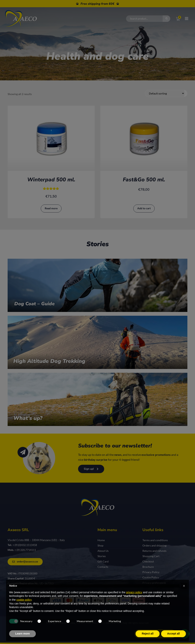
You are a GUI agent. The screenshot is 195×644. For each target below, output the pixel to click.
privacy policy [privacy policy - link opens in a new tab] (134, 592)
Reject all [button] (147, 634)
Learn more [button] (22, 634)
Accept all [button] (173, 634)
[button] (184, 586)
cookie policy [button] (24, 600)
